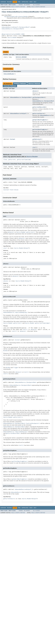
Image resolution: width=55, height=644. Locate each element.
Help (35, 2)
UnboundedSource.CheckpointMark (12, 29)
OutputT (16, 27)
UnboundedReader (9, 74)
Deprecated (25, 2)
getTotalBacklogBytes (40, 129)
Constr (17, 7)
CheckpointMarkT (24, 27)
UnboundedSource (7, 27)
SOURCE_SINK (20, 34)
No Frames (27, 5)
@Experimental (6, 34)
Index (31, 2)
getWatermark (37, 139)
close (5, 160)
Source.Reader (12, 37)
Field (13, 7)
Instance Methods (20, 84)
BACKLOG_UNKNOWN (21, 57)
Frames (21, 5)
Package (9, 2)
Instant (13, 139)
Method (23, 7)
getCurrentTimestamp (24, 160)
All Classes (36, 5)
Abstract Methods (34, 84)
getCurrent (12, 160)
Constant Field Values (11, 190)
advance (35, 91)
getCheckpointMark (39, 97)
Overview (3, 2)
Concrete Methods (10, 86)
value (14, 34)
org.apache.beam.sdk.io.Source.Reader (16, 17)
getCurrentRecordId (39, 107)
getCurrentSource (38, 113)
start (34, 147)
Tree (19, 2)
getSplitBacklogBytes (40, 120)
